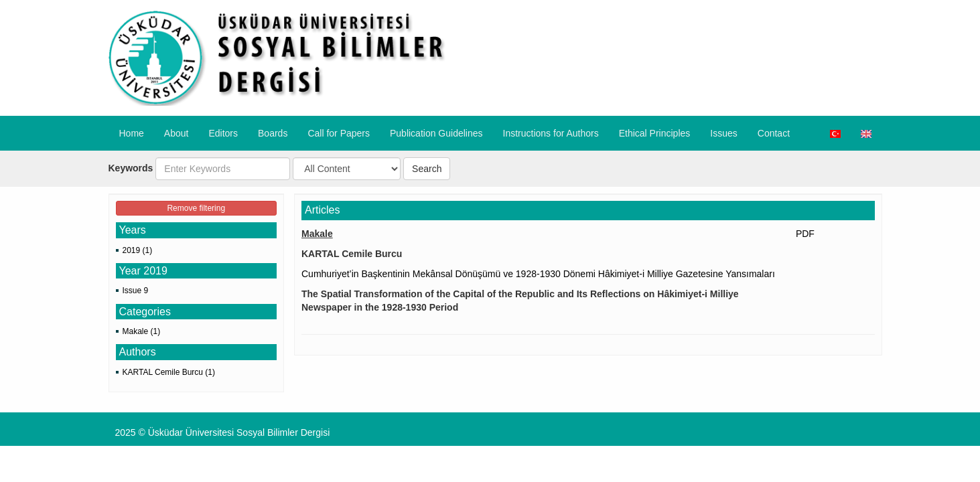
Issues (723, 133)
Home (132, 133)
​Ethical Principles (655, 133)
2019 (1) (138, 250)
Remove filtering (196, 208)
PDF (805, 234)
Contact (774, 133)
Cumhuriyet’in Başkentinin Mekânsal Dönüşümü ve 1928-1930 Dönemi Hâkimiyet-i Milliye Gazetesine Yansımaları (538, 274)
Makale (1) (142, 331)
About (177, 133)
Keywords (131, 168)
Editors (223, 133)
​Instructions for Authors (551, 133)
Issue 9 (136, 291)
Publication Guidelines (436, 133)
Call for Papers (339, 133)
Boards (273, 133)
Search (427, 169)
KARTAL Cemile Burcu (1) (169, 372)
